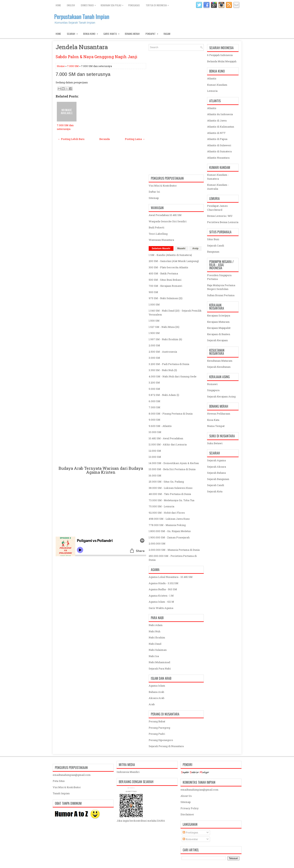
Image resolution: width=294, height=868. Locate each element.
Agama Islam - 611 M (161, 602)
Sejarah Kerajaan (217, 340)
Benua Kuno (92, 33)
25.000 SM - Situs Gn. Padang (166, 482)
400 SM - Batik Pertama (163, 273)
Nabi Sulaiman (158, 650)
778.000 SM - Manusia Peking (167, 525)
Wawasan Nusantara (161, 240)
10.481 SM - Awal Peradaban (166, 438)
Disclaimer (187, 814)
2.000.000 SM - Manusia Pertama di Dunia (174, 550)
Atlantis (212, 78)
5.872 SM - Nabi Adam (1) (164, 395)
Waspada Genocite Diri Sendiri (168, 221)
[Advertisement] (101, 308)
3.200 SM (154, 383)
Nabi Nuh (154, 631)
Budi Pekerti (156, 227)
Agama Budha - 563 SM (163, 589)
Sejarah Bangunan (218, 479)
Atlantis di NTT (216, 133)
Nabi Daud (155, 644)
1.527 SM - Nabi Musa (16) (164, 327)
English (71, 5)
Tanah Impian (61, 793)
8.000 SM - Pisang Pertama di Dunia (171, 414)
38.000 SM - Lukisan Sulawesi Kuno (171, 488)
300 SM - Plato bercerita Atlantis (168, 267)
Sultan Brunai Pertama (221, 295)
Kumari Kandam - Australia (218, 187)
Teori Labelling (158, 234)
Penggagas (134, 5)
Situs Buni (213, 239)
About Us (186, 796)
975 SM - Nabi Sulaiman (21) (166, 298)
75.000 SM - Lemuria (161, 506)
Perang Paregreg (159, 728)
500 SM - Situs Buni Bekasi (165, 280)
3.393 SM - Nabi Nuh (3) (163, 370)
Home (58, 5)
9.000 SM (154, 420)
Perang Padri (157, 734)
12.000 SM (155, 451)
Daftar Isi (154, 192)
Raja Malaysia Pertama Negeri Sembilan (221, 287)
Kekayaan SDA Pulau (113, 4)
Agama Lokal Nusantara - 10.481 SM (171, 577)
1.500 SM (154, 321)
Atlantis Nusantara (218, 158)
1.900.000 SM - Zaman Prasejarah (169, 537)
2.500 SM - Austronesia (163, 352)
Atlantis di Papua (217, 139)
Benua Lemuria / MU (220, 216)
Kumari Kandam (217, 85)
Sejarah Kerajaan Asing (221, 396)
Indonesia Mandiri (128, 772)
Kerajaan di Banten (219, 334)
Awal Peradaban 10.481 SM (165, 215)
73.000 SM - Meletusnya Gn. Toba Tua (171, 500)
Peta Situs (59, 781)
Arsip (195, 248)
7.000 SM (73, 66)
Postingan (190, 832)
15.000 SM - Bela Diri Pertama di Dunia (172, 469)
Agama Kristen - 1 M (161, 596)
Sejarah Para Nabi (160, 668)
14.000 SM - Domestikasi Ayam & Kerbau (174, 463)
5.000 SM (154, 389)
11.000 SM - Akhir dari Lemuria (168, 444)
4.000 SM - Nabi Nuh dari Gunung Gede (173, 376)
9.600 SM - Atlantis (160, 426)
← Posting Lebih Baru (71, 139)
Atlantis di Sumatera (219, 151)
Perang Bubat (157, 721)
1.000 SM (154, 304)
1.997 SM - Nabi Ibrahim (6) (165, 339)
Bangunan (213, 252)
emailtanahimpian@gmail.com (72, 775)
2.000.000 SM (157, 543)
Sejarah (74, 33)
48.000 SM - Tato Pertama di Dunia (170, 494)
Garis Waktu (113, 33)
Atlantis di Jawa (217, 120)
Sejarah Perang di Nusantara (166, 746)
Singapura (213, 390)
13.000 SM (155, 457)
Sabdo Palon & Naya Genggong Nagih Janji (96, 57)
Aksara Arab (157, 698)
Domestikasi (89, 4)
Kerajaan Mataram (218, 322)
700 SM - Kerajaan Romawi (165, 286)
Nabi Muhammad (159, 662)
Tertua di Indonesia (158, 4)
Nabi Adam (156, 625)
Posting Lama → (135, 139)
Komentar (190, 839)
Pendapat (153, 33)
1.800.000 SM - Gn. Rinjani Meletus (170, 531)
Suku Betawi (215, 443)
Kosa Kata (213, 420)
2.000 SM (154, 345)
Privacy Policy (190, 808)
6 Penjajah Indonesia (220, 55)
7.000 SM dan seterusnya (83, 74)
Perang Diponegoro (161, 740)
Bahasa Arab (156, 692)
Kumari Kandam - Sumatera (218, 177)
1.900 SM (154, 333)
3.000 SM (154, 358)
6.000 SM (154, 401)
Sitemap (154, 198)
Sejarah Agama (216, 460)
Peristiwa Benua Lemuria (223, 222)
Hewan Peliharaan (219, 414)
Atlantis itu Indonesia (220, 114)
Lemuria (212, 91)
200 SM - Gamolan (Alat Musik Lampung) (174, 261)
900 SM (153, 292)
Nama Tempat (216, 426)
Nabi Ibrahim (157, 637)
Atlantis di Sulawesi (219, 145)
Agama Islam (157, 686)
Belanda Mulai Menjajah (222, 61)
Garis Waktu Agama (161, 608)
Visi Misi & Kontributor (163, 186)
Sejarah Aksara (217, 467)
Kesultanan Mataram (220, 361)
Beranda (105, 139)
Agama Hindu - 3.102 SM (164, 583)
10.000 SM (155, 432)
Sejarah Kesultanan (219, 367)
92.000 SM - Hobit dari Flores (167, 513)
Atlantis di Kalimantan (221, 127)
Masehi (181, 248)
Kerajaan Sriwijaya (219, 315)
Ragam (167, 34)
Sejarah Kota (215, 491)
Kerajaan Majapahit (219, 328)
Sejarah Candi (216, 246)
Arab (152, 704)
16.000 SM (155, 475)
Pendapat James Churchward (217, 208)
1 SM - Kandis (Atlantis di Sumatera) (170, 255)
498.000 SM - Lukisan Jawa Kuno (169, 519)
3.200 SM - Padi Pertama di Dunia (169, 364)
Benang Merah (132, 34)
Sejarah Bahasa (216, 473)
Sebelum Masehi (161, 248)
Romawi (212, 384)
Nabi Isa (154, 656)
